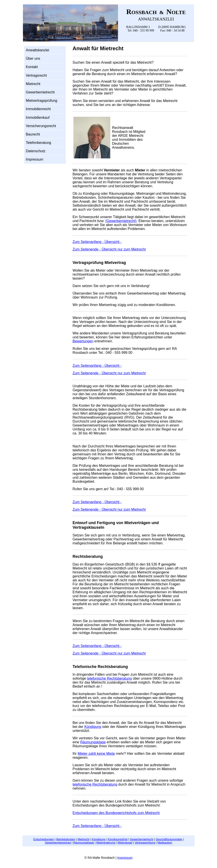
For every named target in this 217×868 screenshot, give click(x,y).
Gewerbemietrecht (40, 92)
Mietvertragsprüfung (41, 101)
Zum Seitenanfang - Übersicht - (97, 242)
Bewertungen (83, 341)
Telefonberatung (38, 143)
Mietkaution (165, 843)
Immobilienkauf (38, 118)
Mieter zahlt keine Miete (96, 754)
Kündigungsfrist (118, 839)
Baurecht (33, 134)
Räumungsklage (93, 742)
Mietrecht (33, 84)
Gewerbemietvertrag (58, 843)
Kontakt (32, 67)
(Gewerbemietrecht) (121, 221)
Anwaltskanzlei (37, 50)
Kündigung (93, 727)
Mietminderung (106, 843)
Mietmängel (125, 843)
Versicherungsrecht (41, 126)
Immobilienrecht (38, 109)
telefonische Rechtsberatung (109, 678)
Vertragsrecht (36, 75)
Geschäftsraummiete (169, 839)
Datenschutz (36, 151)
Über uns (33, 58)
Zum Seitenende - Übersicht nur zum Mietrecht (109, 249)
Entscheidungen (44, 839)
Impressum (35, 159)
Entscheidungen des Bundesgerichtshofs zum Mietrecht (116, 813)
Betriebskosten (66, 839)
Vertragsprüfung (145, 843)
